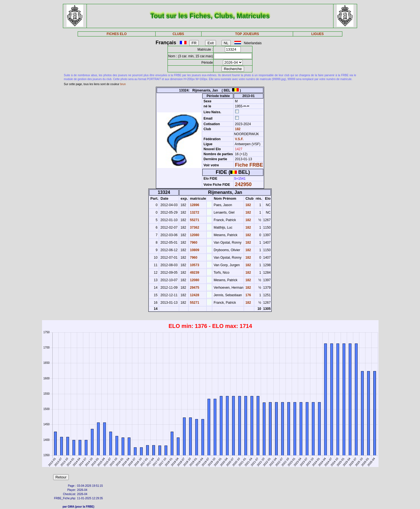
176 (248, 295)
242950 (243, 184)
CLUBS (178, 34)
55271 (194, 220)
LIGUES (317, 34)
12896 (194, 205)
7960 (193, 243)
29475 (194, 288)
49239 (194, 273)
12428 (194, 295)
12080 (194, 235)
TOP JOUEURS (247, 34)
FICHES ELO (117, 34)
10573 (194, 265)
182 (237, 129)
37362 (194, 228)
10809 (194, 250)
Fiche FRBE (249, 165)
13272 (194, 213)
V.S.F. (239, 139)
